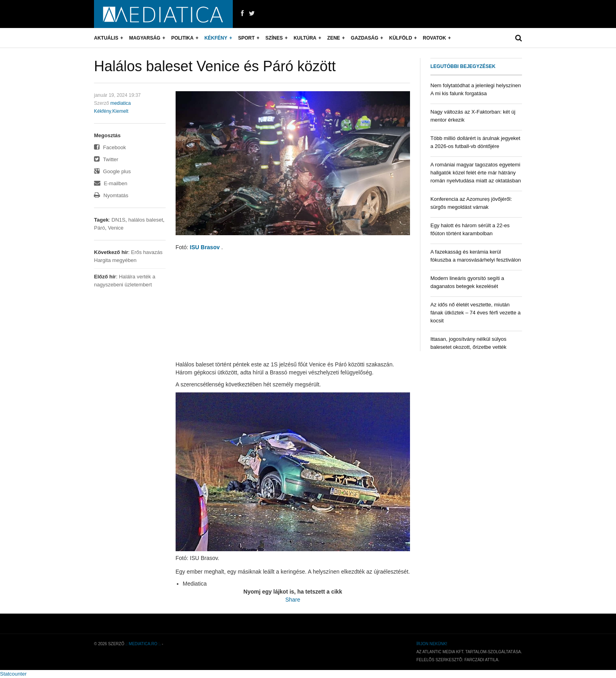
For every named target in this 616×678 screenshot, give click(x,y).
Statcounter (13, 674)
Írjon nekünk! (432, 644)
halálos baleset (146, 220)
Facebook (110, 147)
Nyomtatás (111, 195)
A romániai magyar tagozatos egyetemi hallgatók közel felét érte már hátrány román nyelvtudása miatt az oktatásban (476, 173)
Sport (246, 38)
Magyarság (145, 38)
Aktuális (106, 38)
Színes (274, 38)
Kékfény (216, 38)
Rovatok (434, 38)
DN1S (119, 220)
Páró (99, 228)
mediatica (121, 103)
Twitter (106, 159)
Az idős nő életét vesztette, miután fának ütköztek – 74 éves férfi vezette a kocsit (475, 313)
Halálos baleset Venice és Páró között (215, 66)
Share (293, 600)
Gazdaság (365, 38)
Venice (116, 228)
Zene (334, 38)
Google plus (112, 171)
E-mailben (111, 183)
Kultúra (305, 38)
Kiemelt (120, 111)
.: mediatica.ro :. (143, 644)
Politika (182, 38)
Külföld (401, 38)
